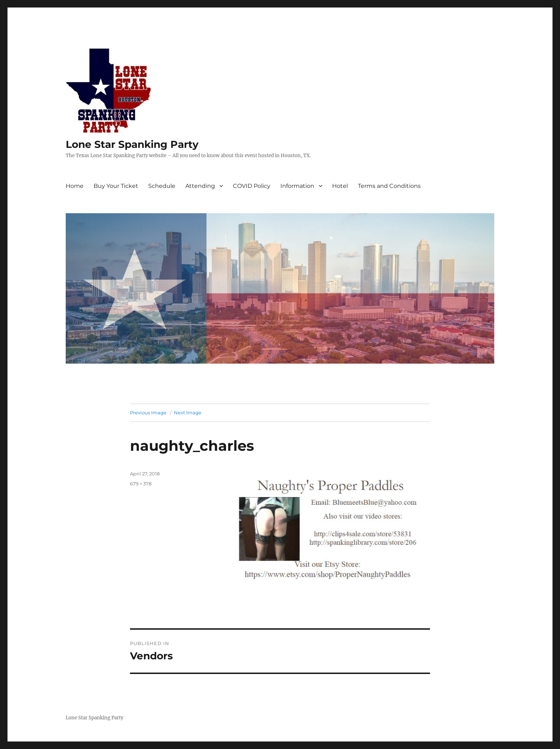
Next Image (188, 413)
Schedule (162, 186)
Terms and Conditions (389, 186)
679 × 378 (141, 484)
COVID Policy (252, 186)
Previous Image (148, 413)
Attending (200, 186)
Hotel (340, 186)
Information (297, 186)
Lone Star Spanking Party (132, 144)
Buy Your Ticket (116, 186)
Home (75, 186)
